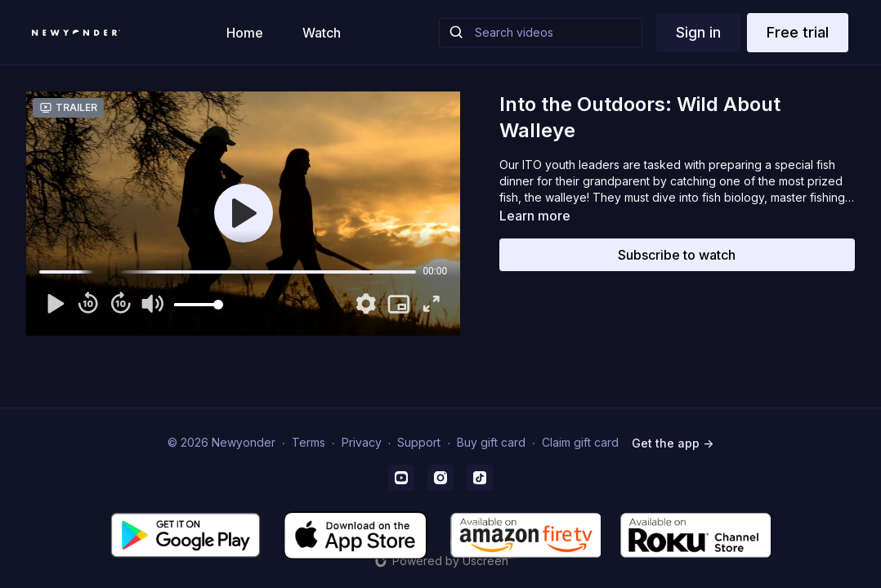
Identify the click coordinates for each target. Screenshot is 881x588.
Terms (309, 442)
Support (419, 442)
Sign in (698, 32)
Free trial (798, 32)
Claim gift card (580, 442)
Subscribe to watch (677, 255)
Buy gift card (491, 442)
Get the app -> (673, 443)
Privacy (362, 442)
